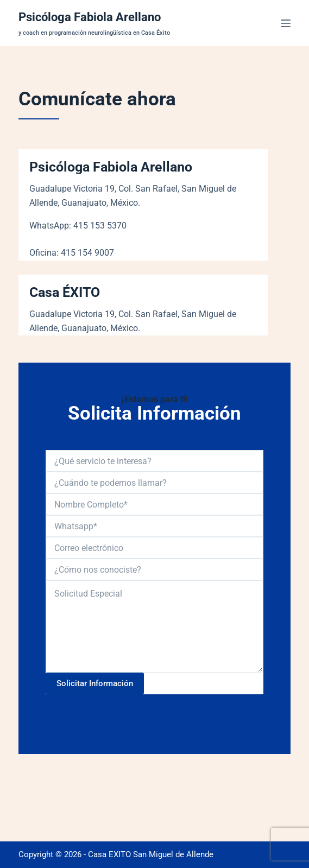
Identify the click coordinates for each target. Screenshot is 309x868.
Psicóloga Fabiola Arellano (90, 17)
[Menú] (286, 23)
